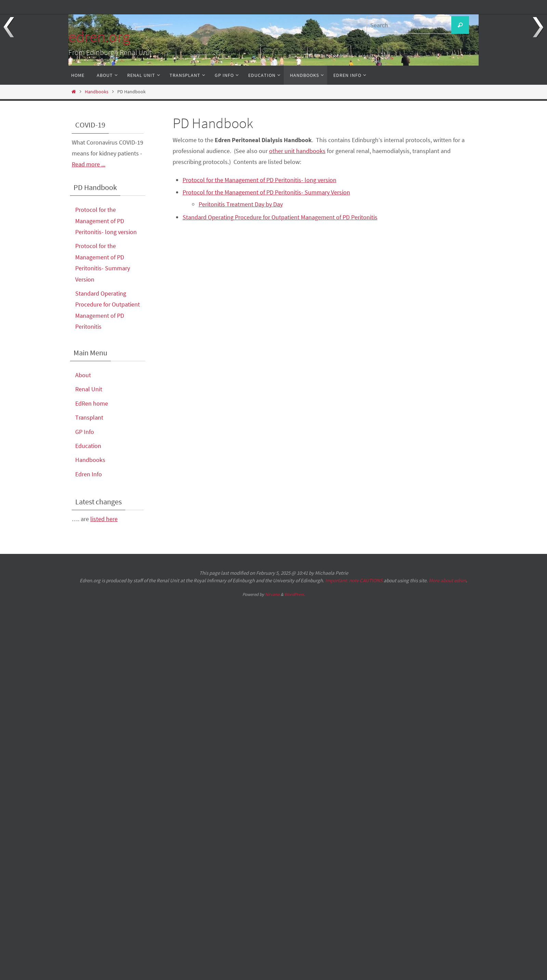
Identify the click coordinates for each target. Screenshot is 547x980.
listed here (104, 519)
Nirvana (272, 594)
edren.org (99, 37)
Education (88, 446)
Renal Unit (89, 389)
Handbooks (97, 92)
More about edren (447, 580)
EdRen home (92, 403)
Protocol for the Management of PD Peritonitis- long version (259, 180)
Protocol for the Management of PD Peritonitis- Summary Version (266, 192)
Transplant (89, 417)
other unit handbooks (297, 151)
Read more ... (89, 164)
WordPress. (295, 594)
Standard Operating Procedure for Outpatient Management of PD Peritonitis (280, 217)
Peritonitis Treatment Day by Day (241, 204)
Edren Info (89, 474)
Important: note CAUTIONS (354, 580)
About (83, 375)
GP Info (85, 432)
